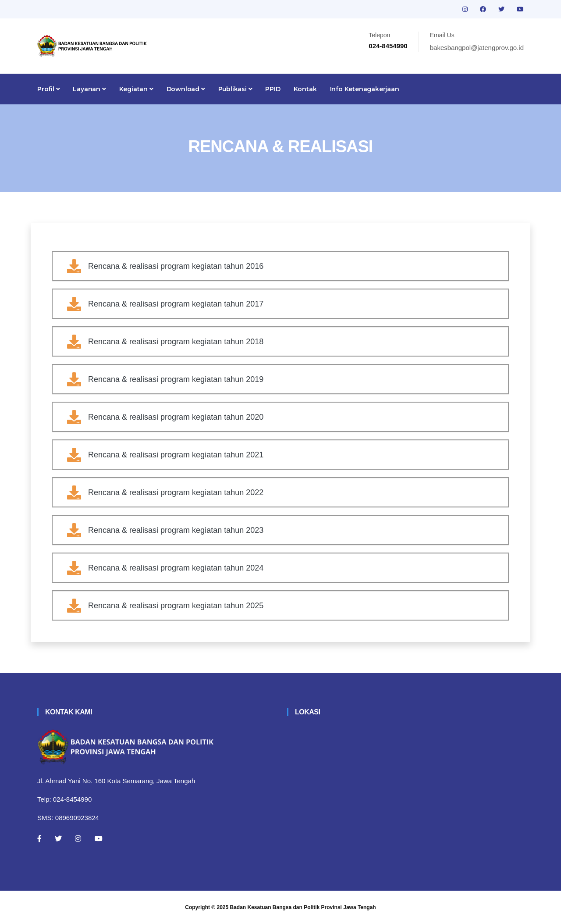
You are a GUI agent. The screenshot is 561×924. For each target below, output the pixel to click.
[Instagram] (78, 838)
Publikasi (235, 89)
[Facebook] (39, 838)
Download (186, 89)
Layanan (89, 89)
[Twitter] (58, 838)
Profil (48, 89)
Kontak (305, 89)
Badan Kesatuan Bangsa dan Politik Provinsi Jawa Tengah (303, 907)
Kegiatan (136, 89)
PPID (273, 89)
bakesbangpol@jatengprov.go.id (477, 48)
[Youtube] (99, 838)
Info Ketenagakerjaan (365, 89)
